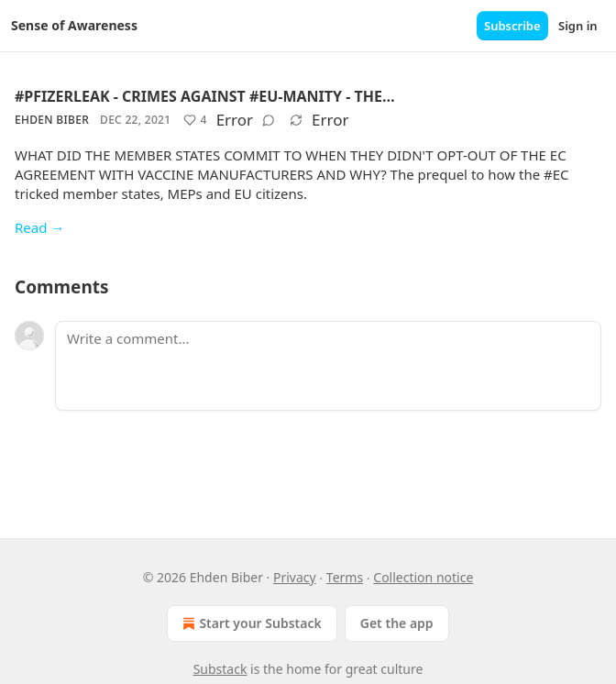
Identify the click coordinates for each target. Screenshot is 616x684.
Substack (220, 669)
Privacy (295, 577)
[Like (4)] (195, 120)
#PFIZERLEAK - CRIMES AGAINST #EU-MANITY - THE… (205, 96)
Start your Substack (250, 623)
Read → (39, 227)
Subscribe (512, 26)
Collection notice (423, 577)
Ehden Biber (52, 120)
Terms (345, 577)
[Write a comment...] (328, 366)
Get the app (397, 623)
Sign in (578, 26)
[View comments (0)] (269, 120)
